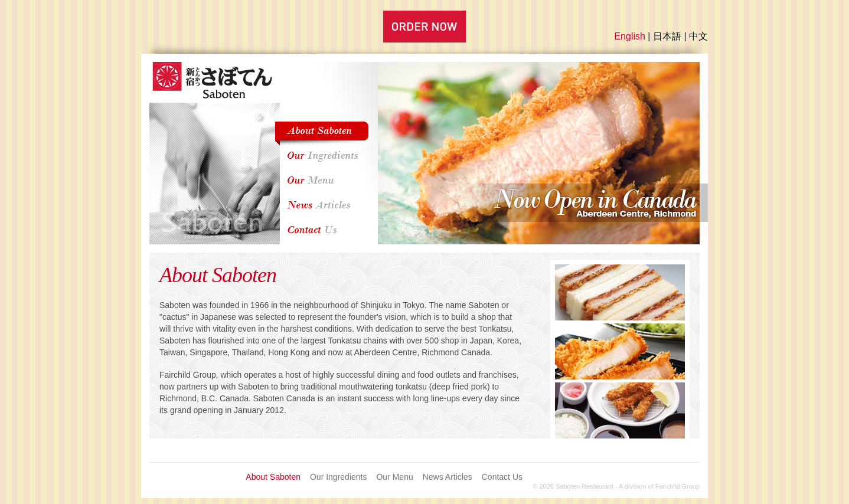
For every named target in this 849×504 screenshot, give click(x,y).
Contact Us (502, 477)
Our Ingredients (339, 477)
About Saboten (273, 477)
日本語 (667, 36)
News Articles (448, 477)
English (629, 36)
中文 (698, 36)
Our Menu (394, 477)
